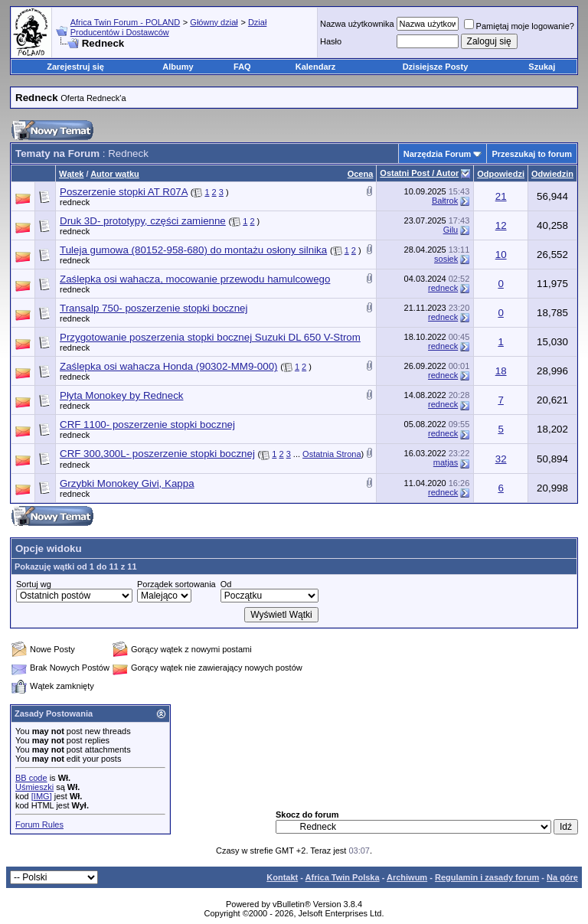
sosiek (446, 259)
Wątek (71, 174)
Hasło (331, 41)
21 (501, 196)
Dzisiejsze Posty (436, 67)
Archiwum (407, 877)
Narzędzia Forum (438, 154)
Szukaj (542, 67)
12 (501, 225)
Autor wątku (115, 174)
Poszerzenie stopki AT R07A (124, 192)
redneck (75, 202)
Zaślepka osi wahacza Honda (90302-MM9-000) (168, 366)
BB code (31, 778)
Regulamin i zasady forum (487, 877)
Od (226, 584)
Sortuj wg (34, 584)
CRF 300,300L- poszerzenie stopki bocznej (157, 454)
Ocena (361, 174)
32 (501, 459)
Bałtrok (445, 201)
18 (501, 371)
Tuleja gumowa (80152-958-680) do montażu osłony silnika (193, 250)
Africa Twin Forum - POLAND (125, 22)
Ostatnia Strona (332, 454)
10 (501, 255)
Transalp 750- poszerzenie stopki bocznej (154, 308)
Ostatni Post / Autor (419, 173)
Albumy (178, 67)
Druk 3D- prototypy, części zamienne (143, 221)
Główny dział (214, 22)
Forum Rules (39, 824)
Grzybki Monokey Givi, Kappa (127, 483)
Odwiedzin (552, 174)
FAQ (242, 67)
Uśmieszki (34, 787)
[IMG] (42, 796)
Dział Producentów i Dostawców (169, 27)
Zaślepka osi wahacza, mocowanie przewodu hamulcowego (195, 279)
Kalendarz (316, 67)
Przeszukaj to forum (532, 154)
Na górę (562, 877)
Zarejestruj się (75, 67)
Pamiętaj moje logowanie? (519, 26)
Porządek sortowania (176, 584)
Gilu (451, 230)
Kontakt (282, 877)
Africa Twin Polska (343, 877)
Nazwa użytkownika (357, 24)
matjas (446, 462)
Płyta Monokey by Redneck (122, 395)
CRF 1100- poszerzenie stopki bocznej (147, 424)
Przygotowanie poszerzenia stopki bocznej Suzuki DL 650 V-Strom (210, 337)
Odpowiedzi (501, 174)
